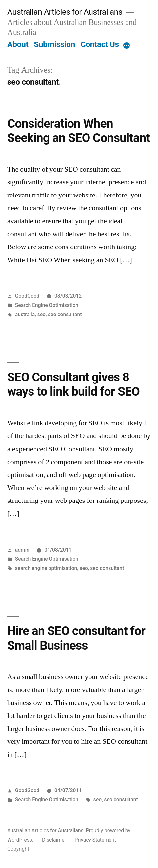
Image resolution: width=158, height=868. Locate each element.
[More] (127, 46)
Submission (54, 44)
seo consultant (65, 314)
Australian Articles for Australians (65, 12)
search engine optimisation (46, 568)
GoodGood (27, 296)
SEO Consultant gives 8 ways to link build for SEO (73, 384)
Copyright (18, 849)
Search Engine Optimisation (47, 305)
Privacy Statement (95, 840)
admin (22, 550)
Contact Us (100, 44)
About (18, 44)
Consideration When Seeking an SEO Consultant (79, 131)
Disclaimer (54, 840)
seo (41, 314)
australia (25, 314)
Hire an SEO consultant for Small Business (76, 638)
